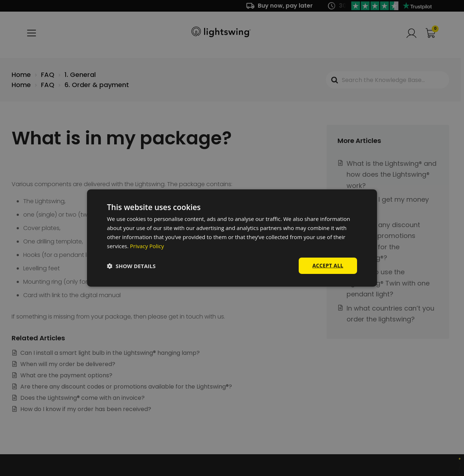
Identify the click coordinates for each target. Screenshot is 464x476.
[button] (131, 266)
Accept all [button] (328, 265)
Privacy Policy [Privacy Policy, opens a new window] (147, 246)
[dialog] (232, 238)
